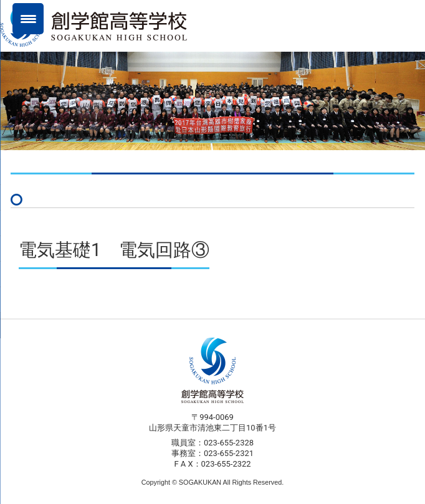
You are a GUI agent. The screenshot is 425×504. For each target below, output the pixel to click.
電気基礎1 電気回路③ (114, 250)
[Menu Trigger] (28, 19)
